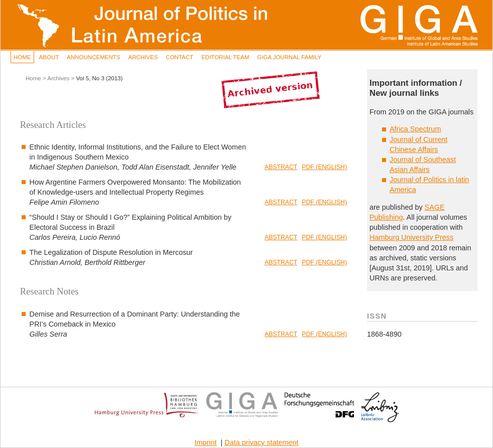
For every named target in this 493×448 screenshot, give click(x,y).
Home (22, 57)
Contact (179, 57)
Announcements (93, 57)
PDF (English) (324, 167)
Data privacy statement (261, 442)
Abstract (281, 167)
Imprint (206, 442)
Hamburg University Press (411, 237)
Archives (143, 57)
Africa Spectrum (415, 129)
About (49, 57)
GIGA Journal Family (289, 57)
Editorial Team (225, 57)
